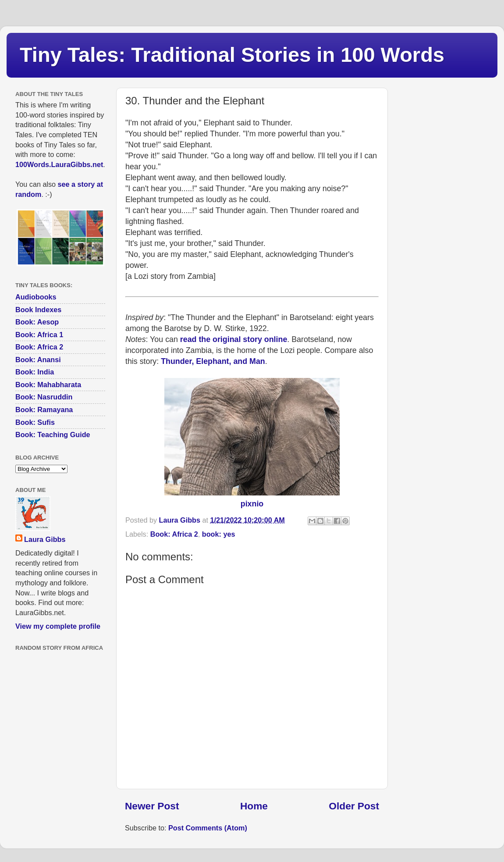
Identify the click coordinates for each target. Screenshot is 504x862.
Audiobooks (36, 297)
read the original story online (234, 339)
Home (254, 806)
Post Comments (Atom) (208, 828)
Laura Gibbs (45, 539)
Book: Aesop (37, 322)
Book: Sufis (35, 422)
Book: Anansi (38, 360)
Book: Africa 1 (39, 335)
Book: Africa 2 (174, 534)
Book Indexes (38, 310)
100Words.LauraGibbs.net (59, 164)
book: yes (219, 534)
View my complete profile (58, 626)
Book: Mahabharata (48, 385)
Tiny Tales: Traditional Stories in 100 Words (232, 55)
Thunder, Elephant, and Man (213, 361)
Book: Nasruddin (44, 397)
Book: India (35, 372)
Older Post (354, 806)
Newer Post (152, 806)
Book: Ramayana (44, 410)
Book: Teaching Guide (53, 435)
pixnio (252, 504)
